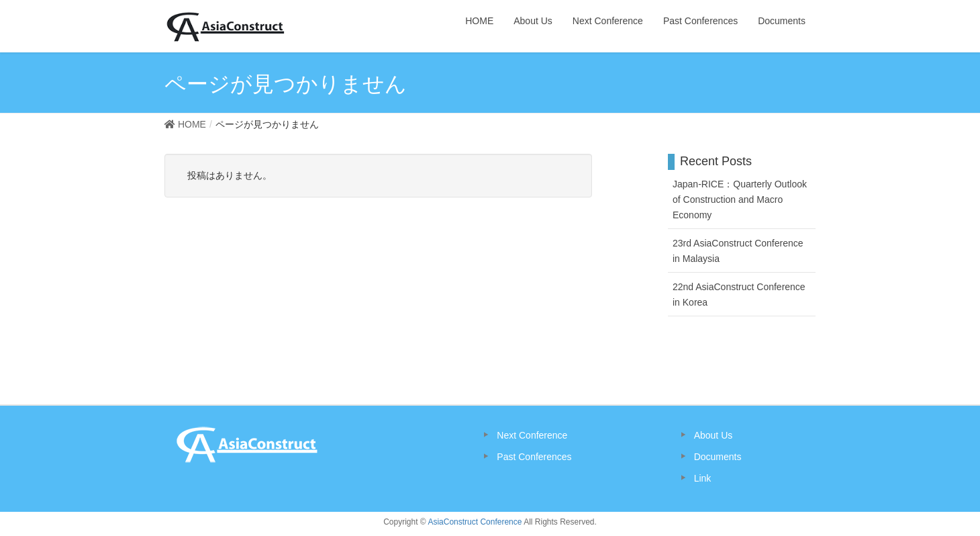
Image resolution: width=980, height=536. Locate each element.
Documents (718, 457)
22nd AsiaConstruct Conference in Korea (739, 295)
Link (703, 478)
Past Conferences (534, 457)
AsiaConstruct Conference (475, 522)
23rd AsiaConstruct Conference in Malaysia (738, 251)
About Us (714, 435)
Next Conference (532, 435)
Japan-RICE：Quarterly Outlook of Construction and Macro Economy (740, 199)
